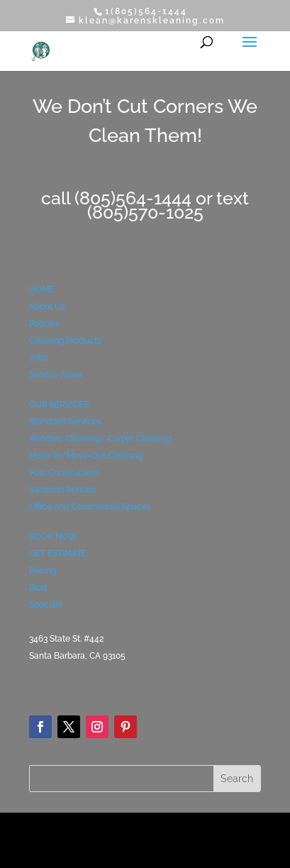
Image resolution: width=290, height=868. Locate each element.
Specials (46, 605)
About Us (47, 307)
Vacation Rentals (62, 490)
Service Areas (56, 375)
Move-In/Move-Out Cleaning (86, 456)
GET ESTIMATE (58, 554)
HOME (41, 290)
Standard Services (65, 422)
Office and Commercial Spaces (90, 507)
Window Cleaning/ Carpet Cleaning (100, 439)
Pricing (43, 571)
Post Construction (64, 473)
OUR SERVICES (59, 405)
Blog (38, 588)
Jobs (38, 358)
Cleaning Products (65, 341)
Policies (44, 324)
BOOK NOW (53, 537)
